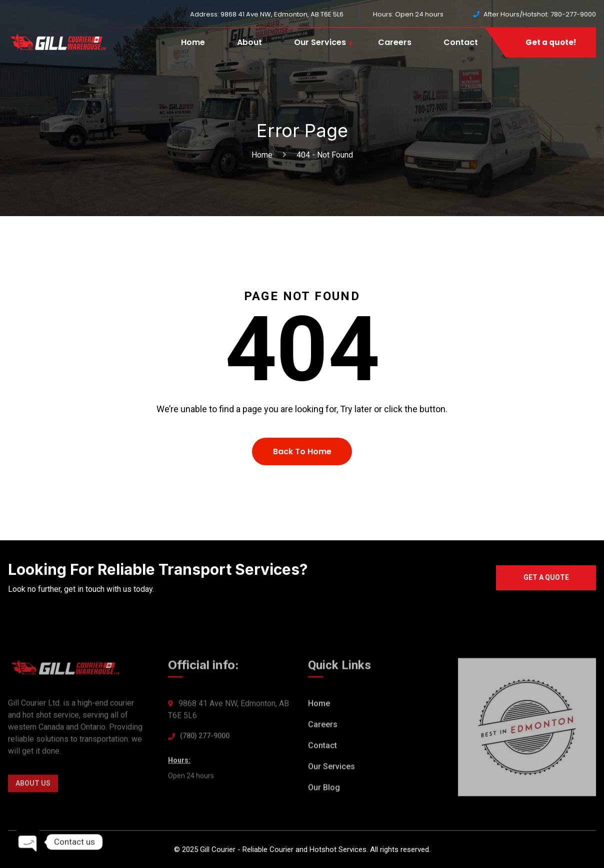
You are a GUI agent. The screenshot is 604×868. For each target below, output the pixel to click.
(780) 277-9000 (205, 738)
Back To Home (302, 452)
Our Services (320, 42)
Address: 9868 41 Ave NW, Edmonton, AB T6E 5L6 (267, 14)
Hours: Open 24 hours (408, 14)
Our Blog (324, 790)
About (249, 42)
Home (193, 42)
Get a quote (546, 577)
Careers (395, 42)
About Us (33, 785)
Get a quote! (551, 42)
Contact (461, 42)
